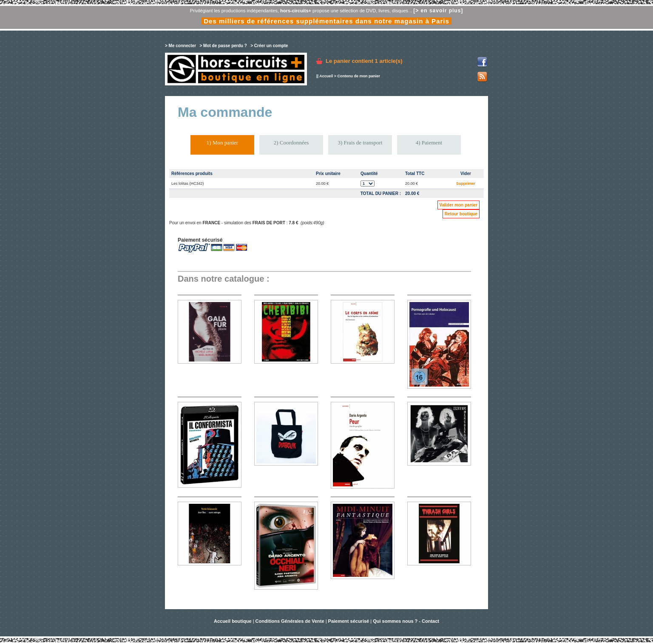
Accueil (326, 76)
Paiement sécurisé (349, 621)
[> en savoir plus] (438, 11)
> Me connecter (180, 46)
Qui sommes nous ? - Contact (406, 621)
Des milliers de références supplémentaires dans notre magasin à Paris (326, 21)
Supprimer (466, 184)
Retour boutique (461, 214)
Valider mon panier (459, 205)
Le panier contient (364, 61)
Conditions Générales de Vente (290, 621)
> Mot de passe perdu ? (223, 46)
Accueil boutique (233, 621)
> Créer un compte (269, 46)
